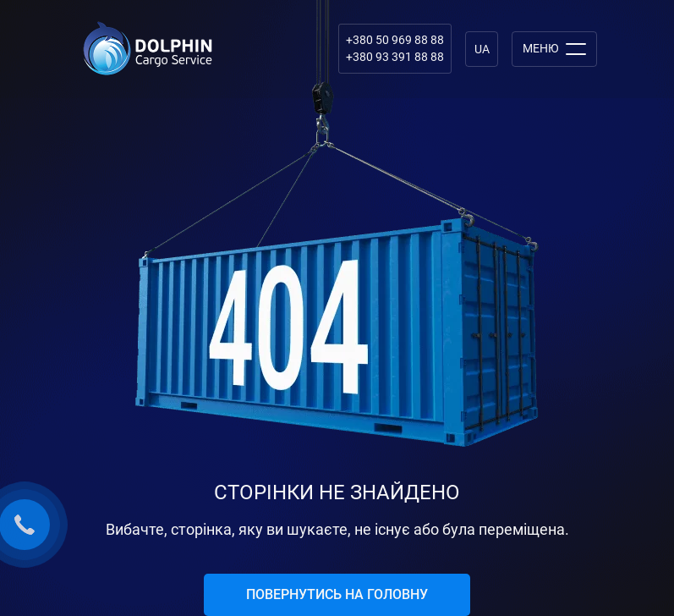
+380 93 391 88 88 (395, 57)
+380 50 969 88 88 (395, 40)
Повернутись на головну (337, 594)
